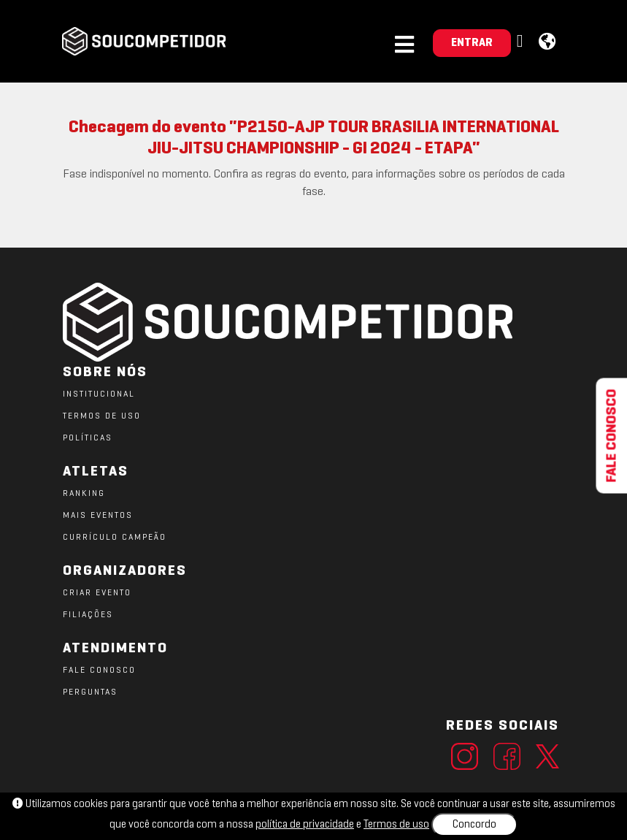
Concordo (474, 825)
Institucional (99, 394)
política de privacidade (305, 825)
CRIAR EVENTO (97, 593)
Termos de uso (396, 825)
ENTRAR (472, 43)
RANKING (84, 494)
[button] (522, 42)
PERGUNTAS (90, 692)
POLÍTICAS (88, 438)
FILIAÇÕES (88, 615)
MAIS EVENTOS (98, 516)
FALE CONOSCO (99, 671)
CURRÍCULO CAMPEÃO (115, 538)
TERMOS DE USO (102, 416)
